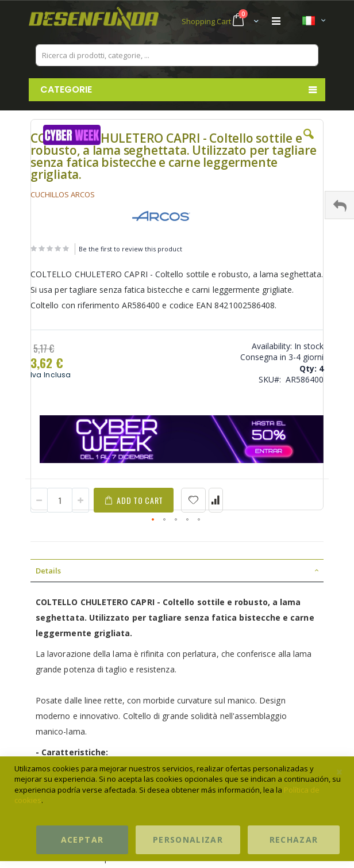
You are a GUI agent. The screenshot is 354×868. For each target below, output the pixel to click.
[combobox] (177, 55)
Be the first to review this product (130, 249)
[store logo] (103, 21)
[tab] (177, 571)
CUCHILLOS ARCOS (63, 194)
